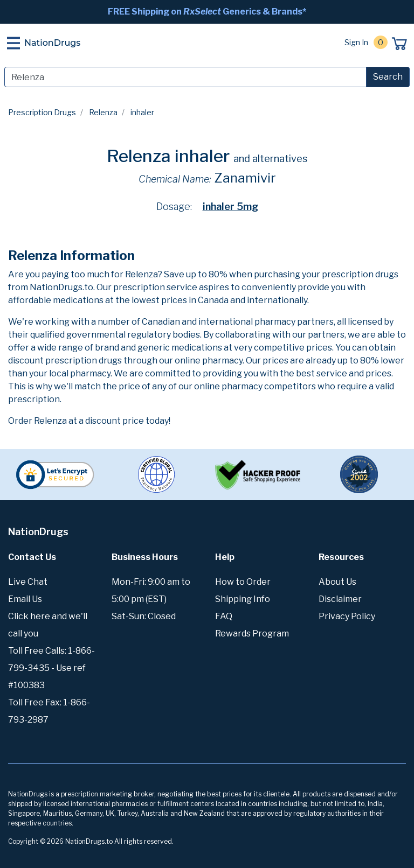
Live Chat (28, 582)
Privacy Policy (347, 616)
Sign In (356, 42)
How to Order (243, 582)
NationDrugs (52, 43)
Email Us (25, 599)
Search (388, 77)
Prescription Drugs (42, 112)
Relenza (103, 112)
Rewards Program (252, 633)
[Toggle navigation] (13, 43)
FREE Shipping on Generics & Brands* (207, 12)
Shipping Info (243, 599)
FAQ (224, 616)
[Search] (185, 77)
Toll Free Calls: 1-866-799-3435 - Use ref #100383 (51, 668)
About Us (337, 582)
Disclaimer (340, 599)
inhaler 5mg (230, 206)
